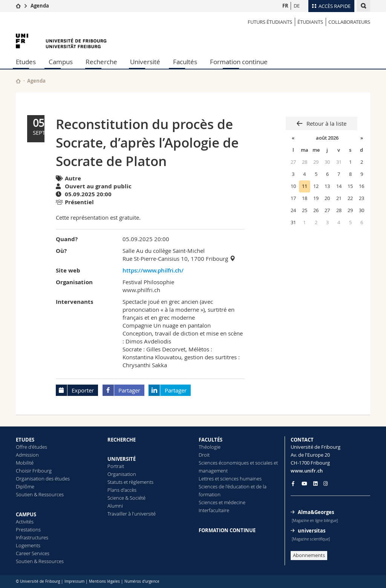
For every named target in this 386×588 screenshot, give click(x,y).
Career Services (33, 553)
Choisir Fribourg (34, 471)
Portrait (116, 466)
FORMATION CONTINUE (227, 530)
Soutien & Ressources (40, 494)
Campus (61, 62)
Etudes (26, 62)
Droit (204, 455)
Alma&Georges (316, 512)
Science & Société (126, 498)
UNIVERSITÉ (122, 459)
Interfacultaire (214, 510)
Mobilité (25, 463)
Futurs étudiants (270, 22)
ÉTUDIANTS (310, 22)
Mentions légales (104, 581)
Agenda (40, 6)
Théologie (210, 447)
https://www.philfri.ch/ (153, 270)
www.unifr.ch (307, 471)
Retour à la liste (326, 123)
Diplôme (25, 486)
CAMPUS (26, 514)
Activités (25, 522)
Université (145, 62)
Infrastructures (32, 537)
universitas (312, 531)
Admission (27, 455)
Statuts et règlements (130, 482)
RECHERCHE (122, 440)
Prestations (28, 530)
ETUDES (25, 440)
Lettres (206, 479)
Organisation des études (43, 479)
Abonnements (309, 555)
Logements (28, 545)
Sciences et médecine (222, 502)
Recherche (101, 62)
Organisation (122, 474)
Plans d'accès (122, 490)
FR (285, 6)
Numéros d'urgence (142, 581)
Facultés (185, 62)
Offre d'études (31, 447)
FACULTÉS (211, 440)
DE (297, 6)
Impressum (74, 581)
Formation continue (239, 62)
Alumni (115, 506)
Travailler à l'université (132, 514)
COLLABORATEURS (349, 22)
